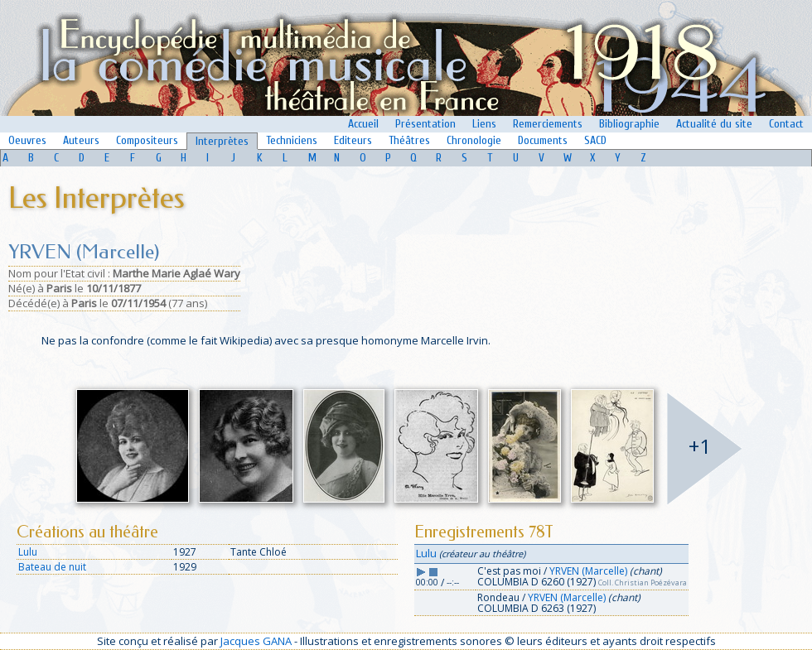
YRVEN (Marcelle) (588, 571)
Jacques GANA (256, 641)
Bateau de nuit (52, 567)
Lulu (28, 552)
